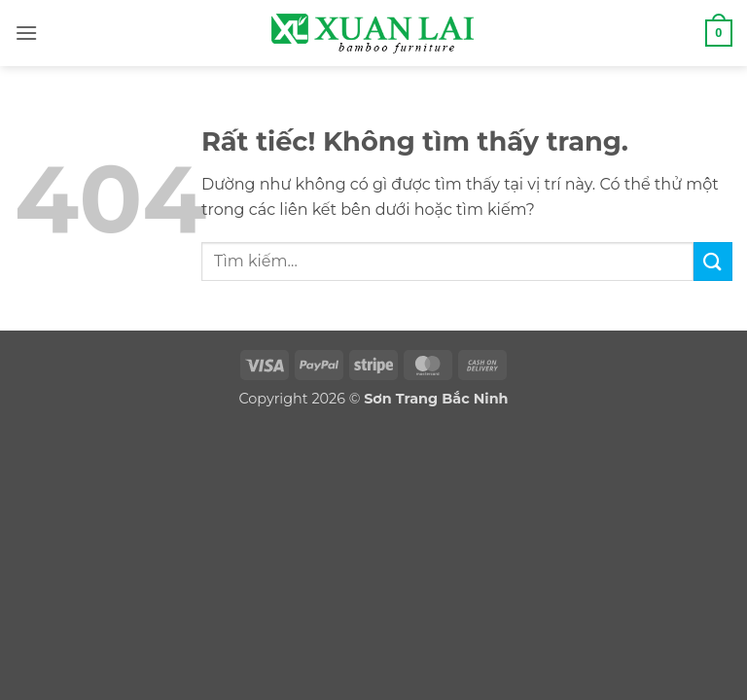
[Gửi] (713, 261)
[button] (26, 33)
